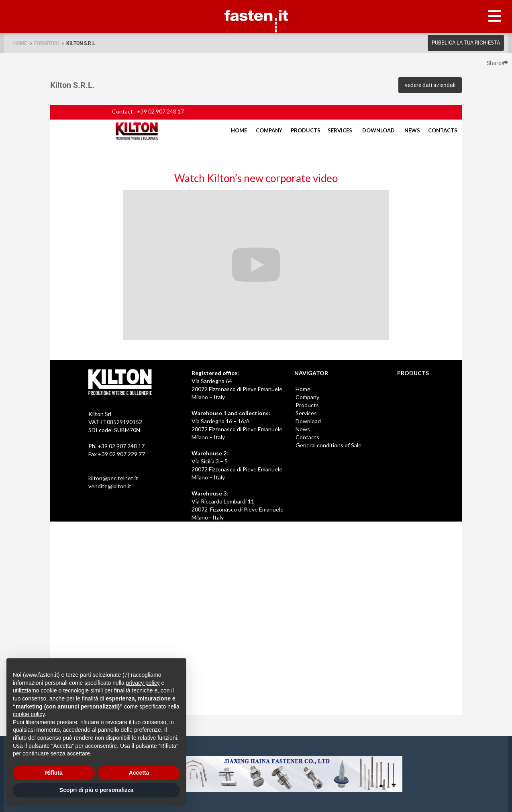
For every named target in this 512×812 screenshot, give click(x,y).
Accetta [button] (139, 773)
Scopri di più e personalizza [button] (96, 790)
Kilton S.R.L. (81, 43)
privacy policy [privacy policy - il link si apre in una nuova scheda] (143, 683)
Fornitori (47, 43)
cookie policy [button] (29, 714)
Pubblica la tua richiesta (466, 43)
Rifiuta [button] (54, 773)
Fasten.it (256, 3)
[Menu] (495, 16)
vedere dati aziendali (430, 85)
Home (20, 43)
